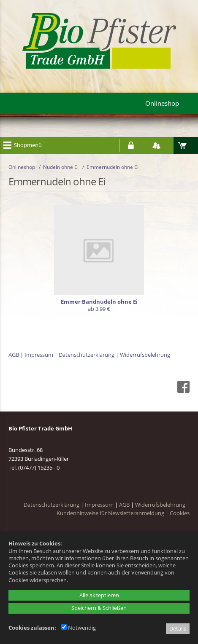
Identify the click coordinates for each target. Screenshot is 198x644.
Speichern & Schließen (99, 608)
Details (178, 628)
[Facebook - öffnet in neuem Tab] (182, 391)
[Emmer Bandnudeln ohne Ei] (99, 261)
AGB (14, 355)
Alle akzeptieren (99, 595)
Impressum (39, 355)
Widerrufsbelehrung (145, 355)
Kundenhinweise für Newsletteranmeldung (110, 513)
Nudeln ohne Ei (61, 167)
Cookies (180, 513)
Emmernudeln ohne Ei (113, 167)
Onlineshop (22, 167)
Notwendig (79, 628)
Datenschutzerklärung (87, 355)
